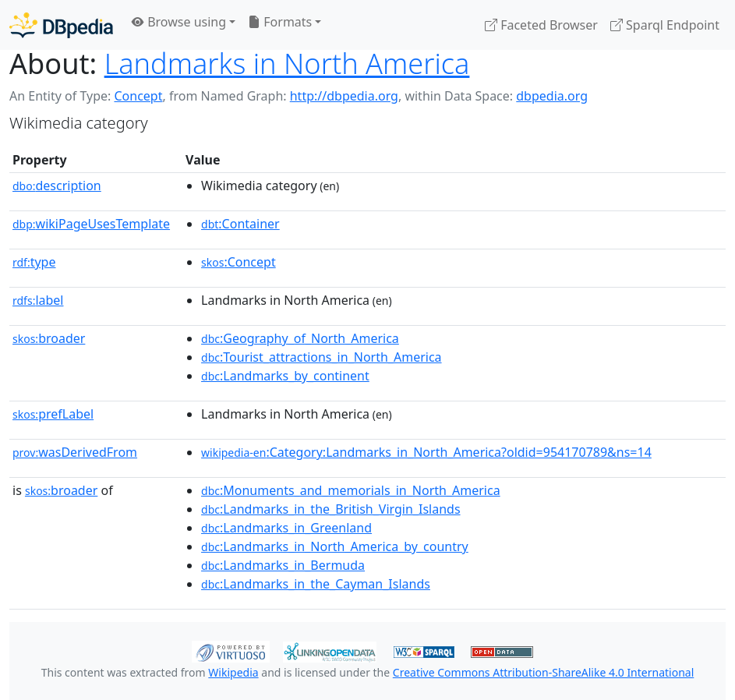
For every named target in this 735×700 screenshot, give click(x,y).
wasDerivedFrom (75, 452)
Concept (138, 96)
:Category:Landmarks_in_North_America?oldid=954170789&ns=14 (426, 452)
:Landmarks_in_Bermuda (283, 565)
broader (49, 338)
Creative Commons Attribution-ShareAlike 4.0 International (543, 672)
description (57, 186)
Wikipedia (233, 672)
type (34, 262)
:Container (240, 224)
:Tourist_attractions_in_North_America (322, 357)
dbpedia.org (552, 96)
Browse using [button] (179, 22)
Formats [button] (280, 22)
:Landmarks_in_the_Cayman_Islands (316, 584)
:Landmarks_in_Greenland (286, 528)
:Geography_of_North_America (300, 338)
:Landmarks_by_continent (285, 376)
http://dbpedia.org (344, 96)
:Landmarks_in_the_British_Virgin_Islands (331, 509)
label (38, 300)
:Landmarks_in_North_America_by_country (335, 546)
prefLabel (53, 414)
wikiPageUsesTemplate (91, 224)
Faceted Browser (541, 25)
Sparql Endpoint (665, 25)
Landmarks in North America (287, 63)
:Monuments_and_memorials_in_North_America (351, 490)
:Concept (239, 262)
